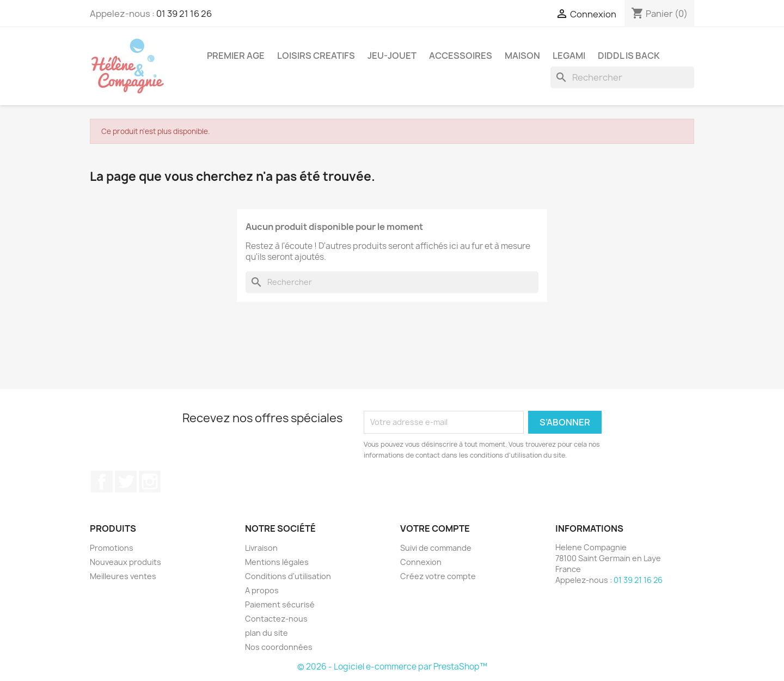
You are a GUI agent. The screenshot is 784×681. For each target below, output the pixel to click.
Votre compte (435, 528)
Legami (569, 56)
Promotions (112, 548)
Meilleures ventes (123, 576)
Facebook (102, 482)
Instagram (150, 482)
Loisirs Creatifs (316, 56)
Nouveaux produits (125, 562)
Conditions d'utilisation (288, 576)
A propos (262, 590)
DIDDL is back (629, 56)
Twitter (126, 482)
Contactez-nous (276, 619)
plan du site (267, 633)
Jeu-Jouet (392, 56)
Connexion (421, 562)
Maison (522, 56)
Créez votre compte (438, 576)
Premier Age (236, 56)
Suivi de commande (436, 548)
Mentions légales (277, 562)
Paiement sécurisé (280, 604)
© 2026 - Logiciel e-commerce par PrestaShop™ (392, 667)
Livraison (261, 548)
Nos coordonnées (279, 647)
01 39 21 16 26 (184, 14)
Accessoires (461, 56)
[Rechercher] (622, 77)
